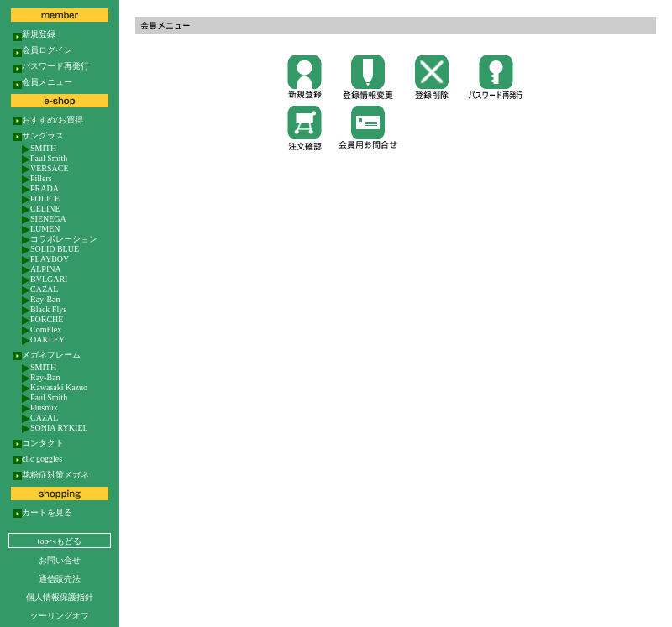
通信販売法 (60, 579)
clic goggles (38, 458)
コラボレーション (60, 238)
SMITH (39, 147)
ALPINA (42, 268)
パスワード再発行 (51, 65)
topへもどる (60, 541)
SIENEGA (44, 218)
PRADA (40, 188)
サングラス (39, 135)
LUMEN (41, 228)
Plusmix (40, 407)
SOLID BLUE (50, 248)
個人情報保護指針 (60, 597)
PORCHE (42, 319)
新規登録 (34, 34)
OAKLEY (43, 339)
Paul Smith (45, 157)
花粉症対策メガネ (51, 474)
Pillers (37, 178)
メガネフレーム (47, 354)
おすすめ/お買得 (48, 119)
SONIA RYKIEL (55, 427)
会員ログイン (43, 50)
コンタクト (39, 442)
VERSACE (45, 167)
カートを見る (43, 512)
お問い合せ (60, 560)
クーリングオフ (60, 616)
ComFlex (42, 329)
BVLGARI (45, 278)
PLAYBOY (45, 258)
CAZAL (40, 288)
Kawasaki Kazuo (55, 387)
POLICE (41, 198)
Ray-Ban (41, 298)
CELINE (41, 208)
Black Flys (44, 308)
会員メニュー (43, 81)
